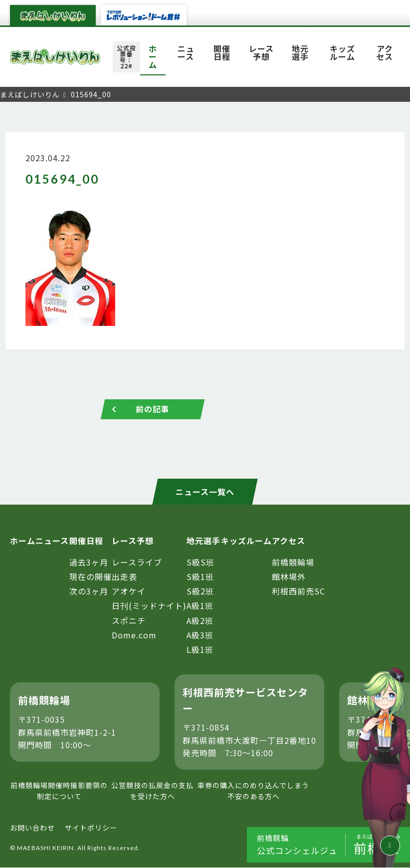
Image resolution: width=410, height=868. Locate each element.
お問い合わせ (32, 828)
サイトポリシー (91, 828)
